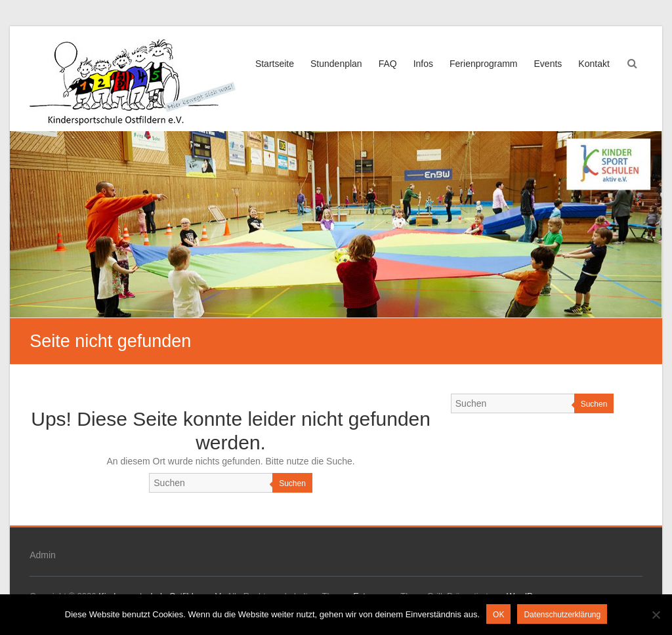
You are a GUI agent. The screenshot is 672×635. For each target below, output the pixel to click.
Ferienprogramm (483, 64)
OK (498, 615)
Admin (43, 555)
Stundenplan (336, 64)
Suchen (292, 483)
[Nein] (656, 615)
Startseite (275, 64)
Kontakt (594, 64)
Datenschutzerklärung (562, 615)
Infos (423, 64)
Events (548, 64)
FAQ (388, 64)
